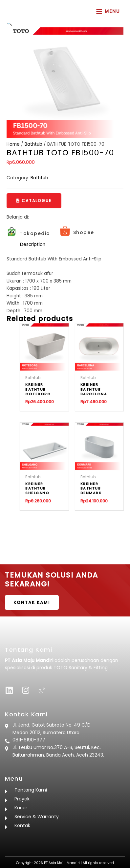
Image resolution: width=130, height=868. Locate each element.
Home (13, 144)
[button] (34, 201)
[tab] (72, 245)
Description (33, 244)
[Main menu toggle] (108, 11)
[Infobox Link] (28, 233)
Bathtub (33, 144)
